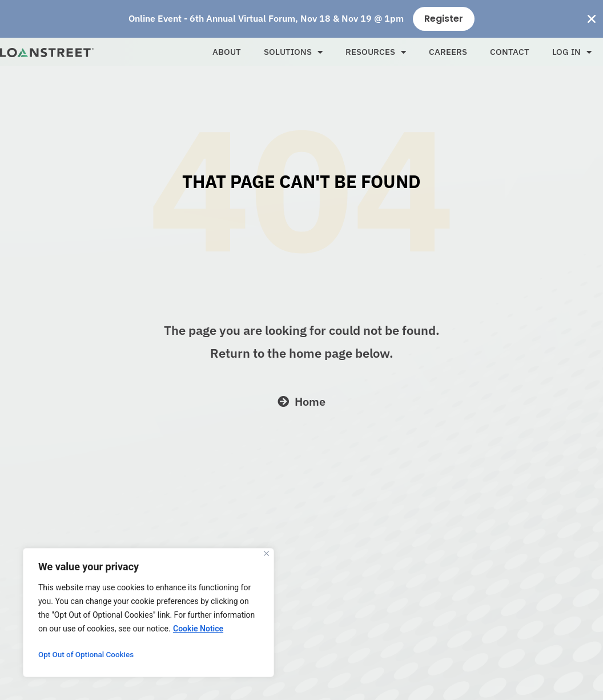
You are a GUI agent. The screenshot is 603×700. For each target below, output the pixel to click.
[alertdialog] (301, 19)
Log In (572, 52)
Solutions (293, 52)
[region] (148, 613)
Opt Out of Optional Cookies (88, 655)
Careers (448, 52)
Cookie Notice (198, 629)
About (227, 52)
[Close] (266, 553)
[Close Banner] (592, 19)
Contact (510, 52)
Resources (376, 52)
